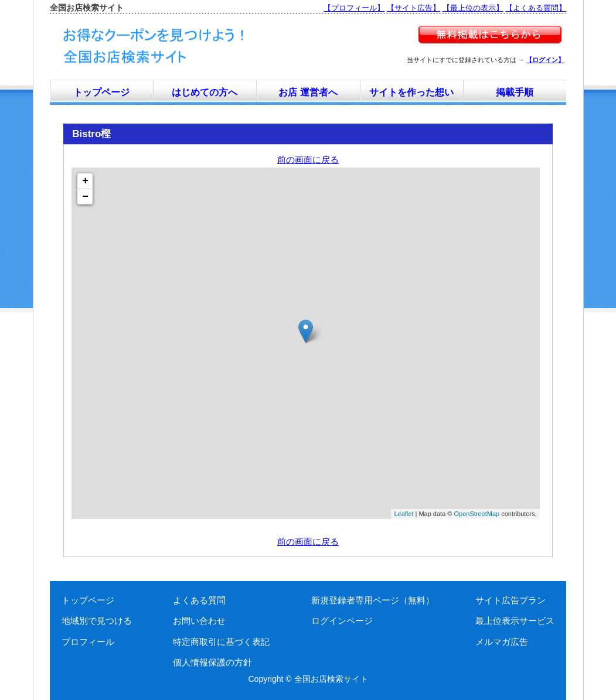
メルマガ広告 (502, 642)
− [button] (85, 197)
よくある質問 (199, 600)
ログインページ (342, 621)
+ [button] (85, 181)
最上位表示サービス (515, 621)
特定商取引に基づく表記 (221, 642)
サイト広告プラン (511, 600)
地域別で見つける (97, 621)
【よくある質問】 (536, 8)
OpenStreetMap (477, 514)
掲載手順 (515, 92)
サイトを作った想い (411, 92)
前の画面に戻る (308, 160)
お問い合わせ (199, 621)
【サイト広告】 (413, 8)
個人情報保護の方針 (212, 662)
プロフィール (88, 642)
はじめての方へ (205, 92)
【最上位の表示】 (473, 8)
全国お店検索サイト (331, 679)
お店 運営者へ (308, 92)
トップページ (101, 92)
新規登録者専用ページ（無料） (373, 600)
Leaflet (404, 514)
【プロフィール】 (354, 8)
